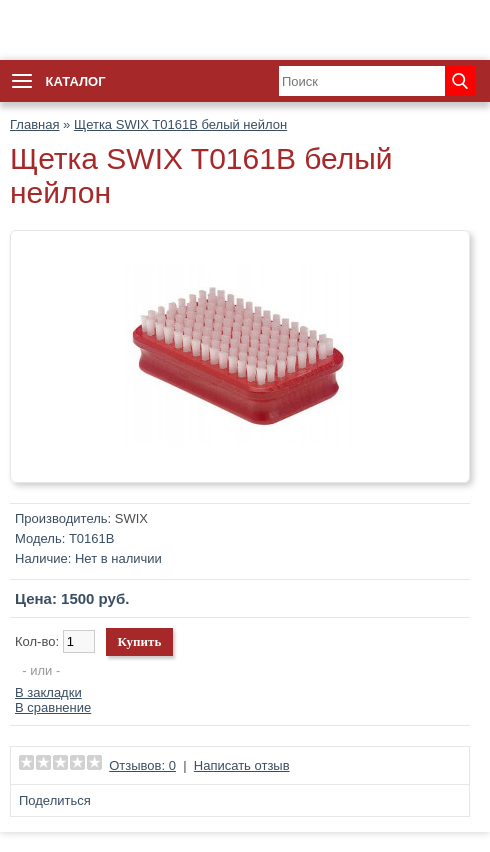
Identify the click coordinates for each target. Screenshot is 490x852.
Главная (34, 124)
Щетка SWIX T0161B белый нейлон (180, 124)
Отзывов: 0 (142, 765)
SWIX (131, 518)
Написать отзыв (242, 765)
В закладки (48, 692)
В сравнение (53, 707)
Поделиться (55, 800)
